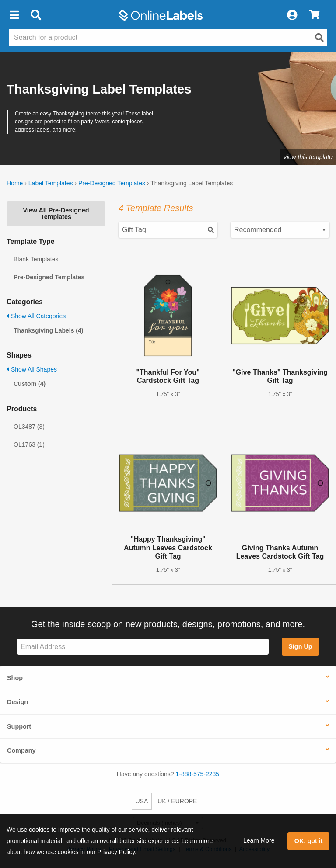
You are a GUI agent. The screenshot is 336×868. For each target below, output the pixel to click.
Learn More (259, 840)
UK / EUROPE (177, 801)
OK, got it (309, 841)
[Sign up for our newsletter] (143, 647)
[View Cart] (314, 15)
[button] (14, 15)
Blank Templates (36, 259)
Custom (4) (30, 384)
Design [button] (17, 702)
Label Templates (51, 183)
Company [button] (21, 750)
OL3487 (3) (29, 427)
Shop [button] (15, 678)
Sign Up (300, 646)
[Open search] (319, 38)
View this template (308, 157)
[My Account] (292, 15)
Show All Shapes (32, 369)
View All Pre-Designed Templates (56, 213)
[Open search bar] (36, 15)
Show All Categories (36, 316)
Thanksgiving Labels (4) (48, 330)
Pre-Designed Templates (112, 183)
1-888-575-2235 (198, 774)
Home (15, 183)
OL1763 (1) (29, 444)
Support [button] (19, 726)
